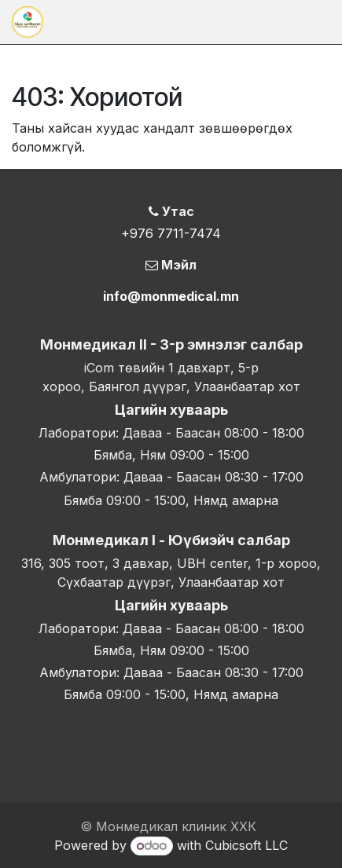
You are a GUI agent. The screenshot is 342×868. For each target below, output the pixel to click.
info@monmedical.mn (171, 296)
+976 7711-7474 (171, 233)
